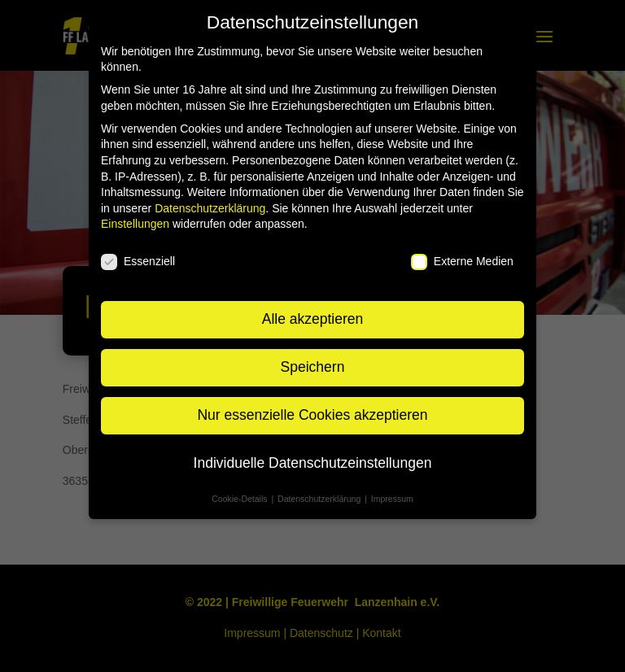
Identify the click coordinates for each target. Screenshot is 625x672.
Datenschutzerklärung (210, 208)
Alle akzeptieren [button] (313, 319)
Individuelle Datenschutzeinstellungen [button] (313, 463)
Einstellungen (135, 224)
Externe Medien (462, 262)
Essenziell (138, 262)
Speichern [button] (313, 367)
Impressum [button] (392, 499)
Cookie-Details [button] (240, 499)
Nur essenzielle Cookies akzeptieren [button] (312, 415)
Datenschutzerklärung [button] (320, 499)
